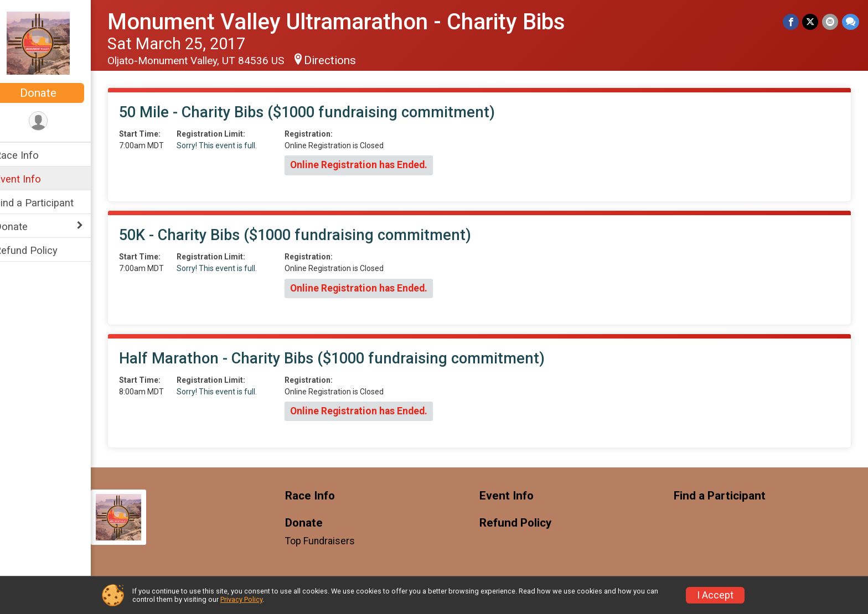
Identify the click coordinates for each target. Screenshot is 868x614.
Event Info (32, 179)
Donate (53, 93)
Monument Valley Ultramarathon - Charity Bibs (351, 22)
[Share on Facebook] (792, 22)
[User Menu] (53, 121)
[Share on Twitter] (811, 22)
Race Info (31, 155)
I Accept (715, 595)
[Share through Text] (851, 22)
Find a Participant (48, 203)
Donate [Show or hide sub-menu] (25, 227)
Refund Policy (40, 250)
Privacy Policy (241, 599)
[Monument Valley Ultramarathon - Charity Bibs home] (52, 43)
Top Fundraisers (331, 541)
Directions (344, 60)
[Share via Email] (831, 22)
